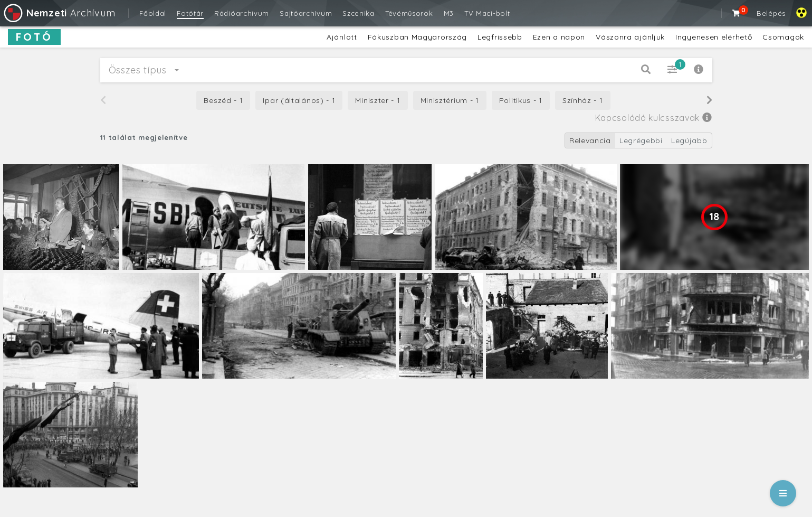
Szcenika (359, 13)
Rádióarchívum (242, 13)
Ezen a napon (559, 37)
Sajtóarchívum (306, 13)
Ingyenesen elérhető (714, 37)
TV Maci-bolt (487, 13)
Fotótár (190, 13)
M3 (449, 13)
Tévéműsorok (409, 13)
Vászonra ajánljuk (630, 37)
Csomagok (783, 37)
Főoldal (153, 13)
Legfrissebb (500, 37)
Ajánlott (342, 37)
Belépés (771, 13)
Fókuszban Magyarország (417, 37)
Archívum (59, 13)
